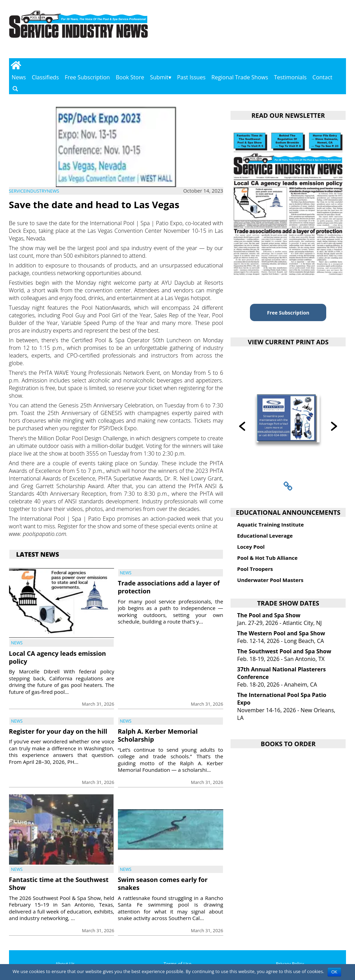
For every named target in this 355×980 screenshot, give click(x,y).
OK (334, 972)
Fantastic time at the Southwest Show (59, 884)
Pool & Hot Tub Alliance (267, 558)
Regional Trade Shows (240, 77)
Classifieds (45, 77)
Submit (159, 77)
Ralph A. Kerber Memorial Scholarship (158, 735)
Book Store (130, 77)
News (19, 77)
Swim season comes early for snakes (163, 884)
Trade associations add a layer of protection (169, 587)
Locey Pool (251, 547)
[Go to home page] (16, 65)
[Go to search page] (15, 89)
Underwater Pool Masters (270, 580)
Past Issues (191, 77)
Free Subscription (87, 77)
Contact (322, 77)
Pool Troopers (255, 569)
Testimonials (290, 77)
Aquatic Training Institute (270, 524)
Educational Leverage (265, 536)
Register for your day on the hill (58, 731)
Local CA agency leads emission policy (58, 657)
